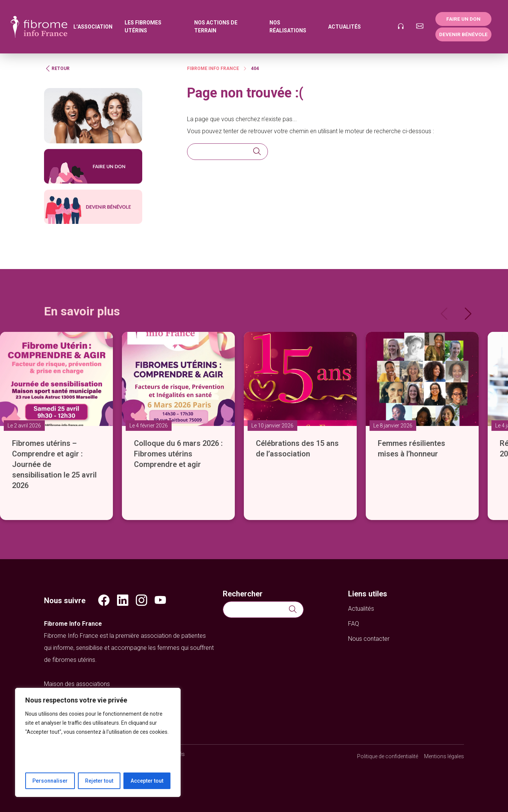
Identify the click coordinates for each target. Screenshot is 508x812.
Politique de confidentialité (388, 756)
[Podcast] (401, 27)
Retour (57, 68)
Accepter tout (147, 781)
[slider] (254, 414)
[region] (98, 742)
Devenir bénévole (463, 34)
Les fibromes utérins (143, 27)
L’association (93, 27)
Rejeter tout (99, 781)
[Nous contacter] (420, 27)
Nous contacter (369, 639)
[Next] (468, 314)
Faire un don (463, 19)
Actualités (344, 27)
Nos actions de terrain (216, 27)
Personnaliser (50, 781)
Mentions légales (444, 756)
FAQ (354, 624)
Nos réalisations (288, 27)
